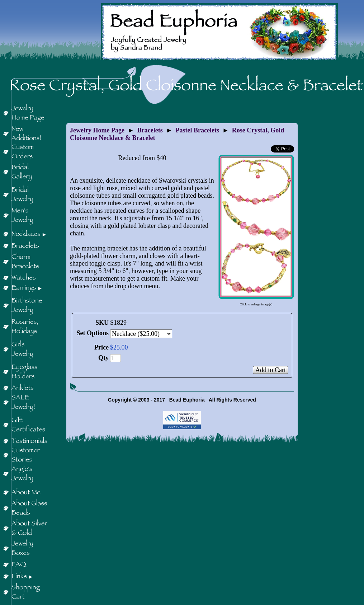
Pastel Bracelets (197, 130)
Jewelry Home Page (97, 130)
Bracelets (150, 130)
